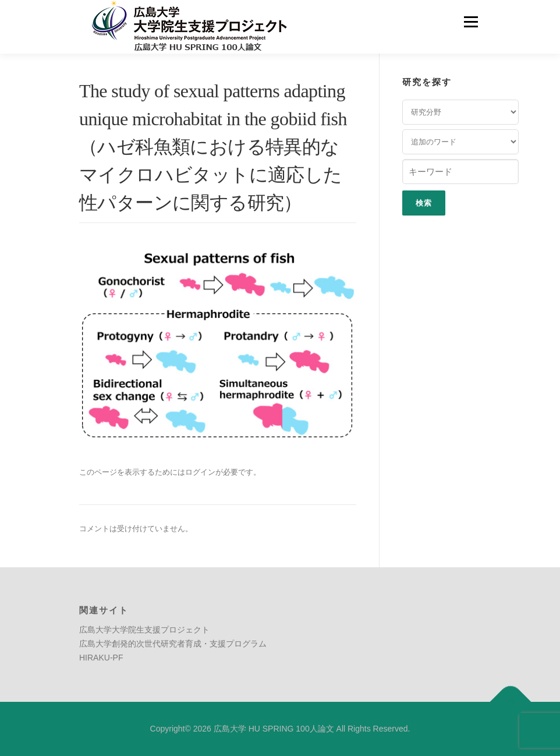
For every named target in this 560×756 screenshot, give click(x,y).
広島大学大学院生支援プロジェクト (144, 630)
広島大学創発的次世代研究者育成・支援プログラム (173, 644)
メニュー (471, 22)
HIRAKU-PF (101, 658)
